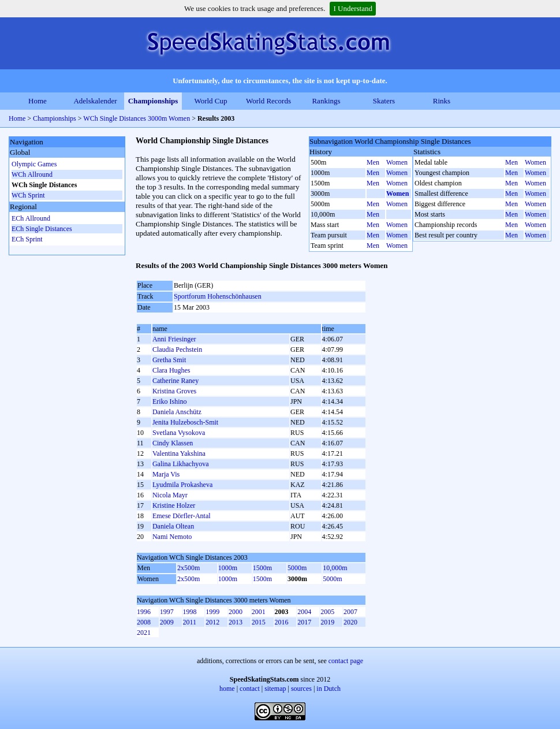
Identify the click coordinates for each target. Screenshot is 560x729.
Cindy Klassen (173, 443)
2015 (259, 622)
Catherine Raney (176, 381)
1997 (167, 612)
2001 (259, 612)
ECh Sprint (27, 239)
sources (301, 689)
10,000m (335, 568)
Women (397, 162)
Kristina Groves (174, 391)
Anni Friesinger (174, 339)
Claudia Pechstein (177, 349)
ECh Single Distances (42, 229)
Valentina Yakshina (179, 453)
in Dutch (328, 689)
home (227, 689)
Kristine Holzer (174, 505)
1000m (228, 568)
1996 (144, 612)
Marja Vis (166, 474)
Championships (153, 101)
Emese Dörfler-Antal (182, 516)
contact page (346, 661)
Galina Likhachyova (181, 464)
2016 (282, 622)
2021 (144, 633)
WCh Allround (32, 174)
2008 (144, 622)
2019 (327, 622)
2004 (304, 612)
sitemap (275, 689)
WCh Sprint (28, 195)
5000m (297, 568)
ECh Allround (31, 218)
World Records (268, 101)
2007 (350, 612)
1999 (212, 612)
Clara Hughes (171, 370)
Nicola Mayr (170, 495)
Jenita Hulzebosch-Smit (185, 422)
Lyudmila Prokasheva (182, 485)
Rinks (442, 101)
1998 (190, 612)
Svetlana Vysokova (179, 433)
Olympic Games (34, 164)
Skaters (384, 101)
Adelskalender (95, 101)
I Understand (353, 8)
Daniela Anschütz (177, 412)
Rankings (326, 101)
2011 (190, 622)
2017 (304, 622)
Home (38, 101)
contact (250, 689)
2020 (350, 622)
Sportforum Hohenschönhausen (218, 296)
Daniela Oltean (173, 526)
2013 (236, 622)
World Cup (210, 101)
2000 (236, 612)
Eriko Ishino (170, 401)
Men (373, 162)
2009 (167, 622)
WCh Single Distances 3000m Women (137, 118)
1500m (262, 568)
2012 (212, 622)
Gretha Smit (169, 360)
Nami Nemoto (172, 537)
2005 (327, 612)
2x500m (188, 568)
